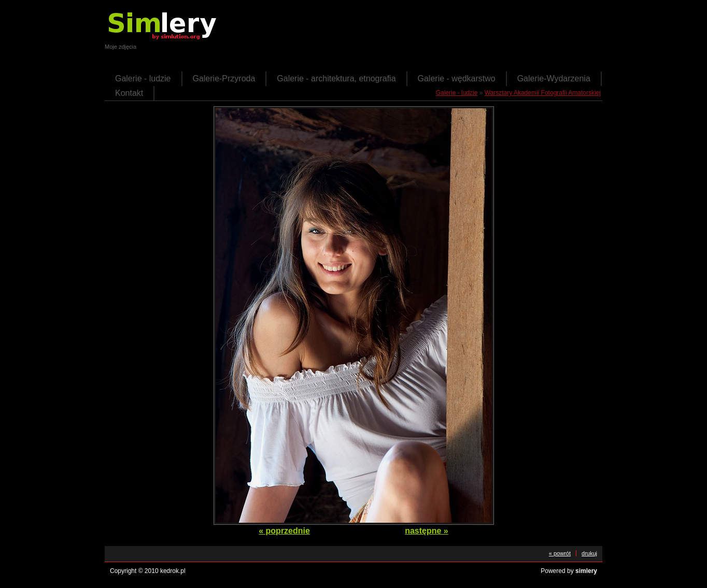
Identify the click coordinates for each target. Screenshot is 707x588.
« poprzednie (284, 531)
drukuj (589, 553)
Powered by (569, 571)
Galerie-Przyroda (224, 78)
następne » (427, 531)
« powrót (560, 553)
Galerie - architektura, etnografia (336, 78)
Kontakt (129, 93)
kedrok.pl (173, 571)
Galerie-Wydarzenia (554, 78)
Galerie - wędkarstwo (457, 78)
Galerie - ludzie (143, 78)
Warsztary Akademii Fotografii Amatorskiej (543, 93)
